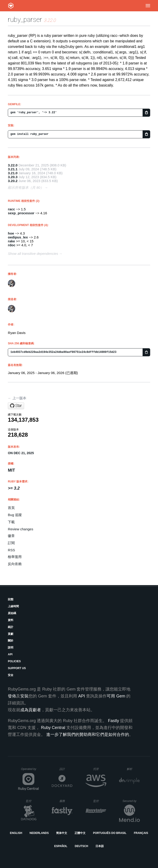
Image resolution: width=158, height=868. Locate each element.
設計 (66, 769)
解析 (133, 769)
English (16, 833)
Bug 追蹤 (15, 515)
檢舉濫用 (15, 557)
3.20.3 (13, 177)
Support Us (17, 668)
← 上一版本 (17, 398)
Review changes (20, 529)
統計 (11, 627)
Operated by (30, 771)
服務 (66, 801)
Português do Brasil (110, 833)
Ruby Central (53, 728)
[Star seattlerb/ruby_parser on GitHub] (16, 406)
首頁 (11, 508)
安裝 (24, 696)
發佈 (12, 696)
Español (61, 846)
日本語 (100, 846)
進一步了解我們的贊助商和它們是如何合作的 (88, 734)
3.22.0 (13, 165)
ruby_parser (25, 19)
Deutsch (81, 846)
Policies (14, 661)
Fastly (113, 721)
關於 (11, 641)
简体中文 (62, 833)
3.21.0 (13, 173)
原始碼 (12, 613)
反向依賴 (15, 564)
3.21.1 (13, 169)
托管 (99, 769)
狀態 (11, 599)
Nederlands (39, 833)
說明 (11, 647)
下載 (11, 522)
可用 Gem (116, 696)
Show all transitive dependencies (33, 254)
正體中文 (80, 833)
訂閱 (11, 543)
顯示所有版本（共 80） (26, 187)
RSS (11, 550)
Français (141, 833)
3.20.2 (13, 181)
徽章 (11, 536)
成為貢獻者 (31, 710)
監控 (32, 801)
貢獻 (11, 634)
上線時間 (13, 606)
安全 (11, 675)
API (10, 654)
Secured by (131, 801)
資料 (11, 620)
